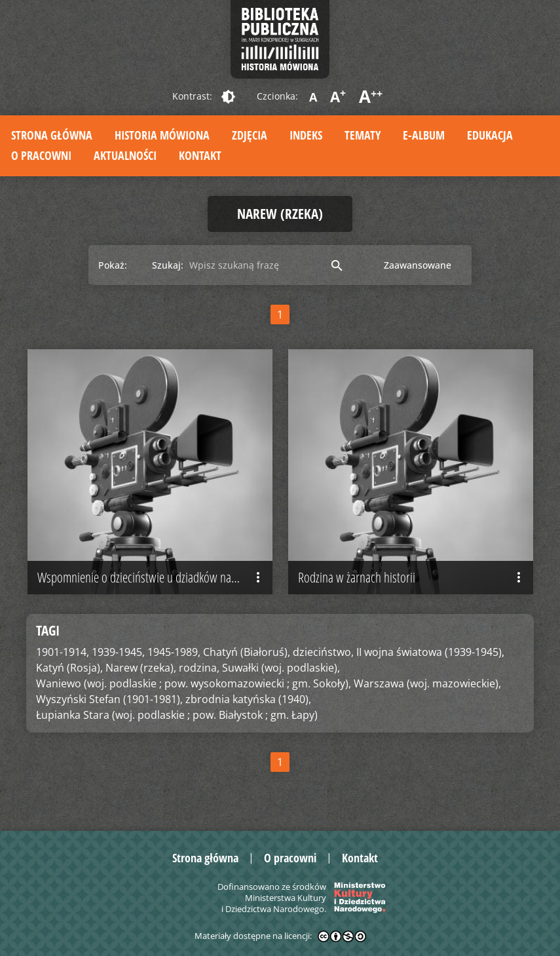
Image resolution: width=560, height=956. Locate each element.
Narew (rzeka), (141, 668)
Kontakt (200, 155)
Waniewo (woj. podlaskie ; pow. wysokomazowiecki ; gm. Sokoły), (194, 683)
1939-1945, (118, 652)
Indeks (306, 135)
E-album (424, 135)
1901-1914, (63, 652)
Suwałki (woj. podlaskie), (281, 668)
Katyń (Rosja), (69, 668)
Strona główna (52, 135)
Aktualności (125, 155)
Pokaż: (113, 265)
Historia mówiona (162, 135)
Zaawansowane (418, 265)
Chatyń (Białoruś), (247, 652)
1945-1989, (174, 652)
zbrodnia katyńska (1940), (248, 699)
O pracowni (41, 155)
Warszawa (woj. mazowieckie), (427, 683)
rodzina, (199, 668)
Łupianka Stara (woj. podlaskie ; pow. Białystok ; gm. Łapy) (177, 715)
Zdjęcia (250, 135)
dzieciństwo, (323, 652)
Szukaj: (168, 265)
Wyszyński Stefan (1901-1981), (109, 699)
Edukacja (490, 135)
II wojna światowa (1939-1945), (430, 652)
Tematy (363, 135)
